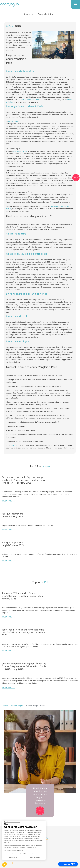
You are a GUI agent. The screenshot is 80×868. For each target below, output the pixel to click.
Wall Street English (20, 151)
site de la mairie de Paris (30, 99)
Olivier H (9, 26)
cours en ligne (20, 341)
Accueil (6, 706)
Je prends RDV (68, 864)
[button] (4, 864)
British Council (14, 121)
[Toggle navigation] (76, 4)
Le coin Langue (17, 706)
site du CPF (15, 445)
